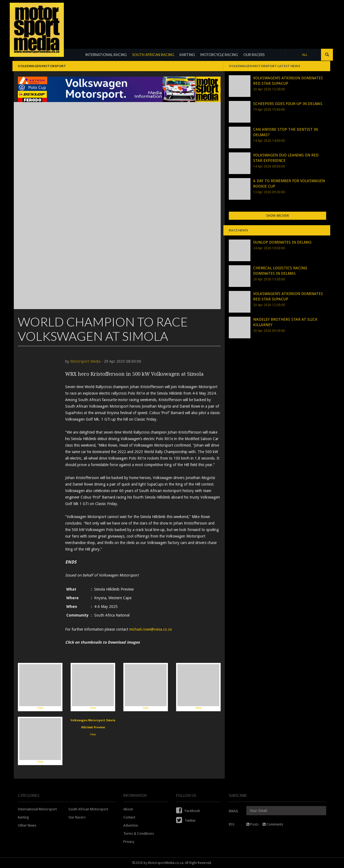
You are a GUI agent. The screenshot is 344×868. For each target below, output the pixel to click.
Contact (129, 817)
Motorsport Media (85, 361)
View (40, 687)
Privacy (129, 842)
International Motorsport (37, 809)
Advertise (131, 825)
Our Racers (77, 817)
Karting (23, 817)
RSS (232, 824)
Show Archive (278, 216)
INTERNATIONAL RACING (106, 55)
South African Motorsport (88, 809)
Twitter (186, 820)
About (128, 809)
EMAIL (234, 811)
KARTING (187, 55)
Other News (27, 825)
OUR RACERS (254, 55)
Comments (273, 824)
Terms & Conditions (139, 833)
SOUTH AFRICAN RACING (153, 55)
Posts (252, 824)
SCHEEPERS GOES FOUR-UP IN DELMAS (288, 104)
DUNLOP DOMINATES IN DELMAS (282, 242)
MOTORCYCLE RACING (219, 55)
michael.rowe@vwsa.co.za (150, 629)
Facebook (188, 811)
